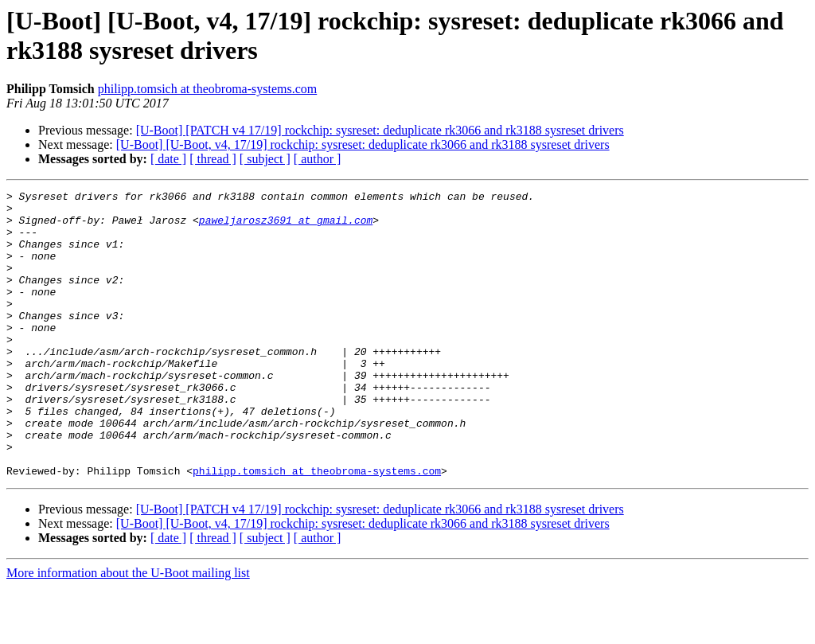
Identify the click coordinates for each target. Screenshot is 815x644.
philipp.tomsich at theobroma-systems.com (208, 89)
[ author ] (318, 159)
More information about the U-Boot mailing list (128, 630)
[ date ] (168, 159)
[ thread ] (213, 159)
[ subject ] (265, 159)
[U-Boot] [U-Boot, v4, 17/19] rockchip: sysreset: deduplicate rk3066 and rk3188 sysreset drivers (363, 144)
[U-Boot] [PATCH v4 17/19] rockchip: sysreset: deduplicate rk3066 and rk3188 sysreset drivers (380, 130)
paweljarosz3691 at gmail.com (286, 227)
